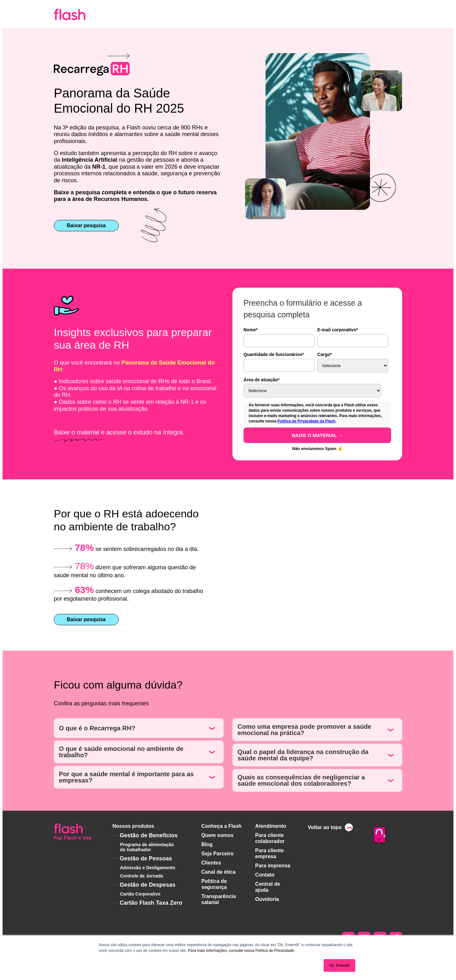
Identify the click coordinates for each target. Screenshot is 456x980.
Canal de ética (218, 870)
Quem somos (217, 835)
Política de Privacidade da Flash (306, 421)
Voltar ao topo (325, 827)
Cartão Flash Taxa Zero (151, 903)
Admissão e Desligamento (148, 868)
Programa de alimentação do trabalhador (147, 847)
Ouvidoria (267, 896)
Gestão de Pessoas (146, 858)
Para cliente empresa (269, 852)
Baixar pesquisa (86, 225)
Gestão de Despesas (148, 885)
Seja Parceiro (217, 853)
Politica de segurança (214, 882)
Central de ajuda (268, 885)
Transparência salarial (219, 897)
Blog (207, 844)
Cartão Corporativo (140, 894)
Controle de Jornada (142, 876)
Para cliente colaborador (270, 838)
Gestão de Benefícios (149, 835)
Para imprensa (273, 864)
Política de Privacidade (275, 951)
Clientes (211, 861)
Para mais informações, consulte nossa (221, 951)
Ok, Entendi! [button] (339, 965)
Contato (265, 873)
